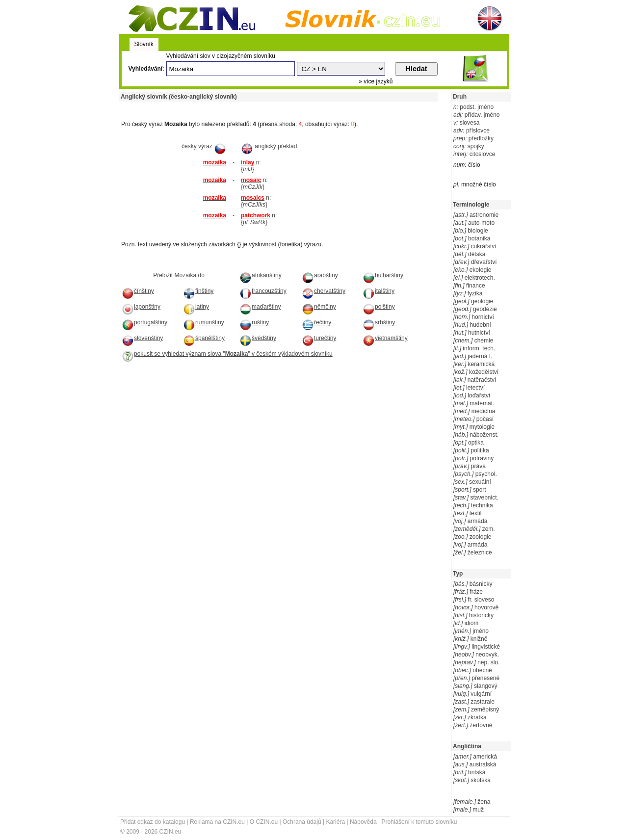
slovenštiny (142, 338)
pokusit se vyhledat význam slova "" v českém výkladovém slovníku (227, 354)
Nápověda (363, 822)
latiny (196, 307)
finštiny (198, 291)
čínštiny (138, 291)
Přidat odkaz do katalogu (153, 822)
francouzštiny (263, 291)
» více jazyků (376, 81)
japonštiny (141, 307)
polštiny (379, 307)
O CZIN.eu (264, 822)
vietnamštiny (385, 338)
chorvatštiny (324, 291)
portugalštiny (144, 322)
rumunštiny (204, 322)
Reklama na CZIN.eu (217, 822)
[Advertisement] (234, 105)
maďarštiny (260, 307)
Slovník (144, 44)
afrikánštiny (261, 275)
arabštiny (320, 275)
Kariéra (335, 822)
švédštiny (258, 338)
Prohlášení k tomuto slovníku (419, 822)
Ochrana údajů (302, 822)
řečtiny (316, 322)
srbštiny (379, 322)
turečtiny (319, 338)
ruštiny (254, 322)
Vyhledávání (146, 69)
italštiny (379, 291)
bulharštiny (383, 275)
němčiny (319, 307)
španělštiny (204, 338)
